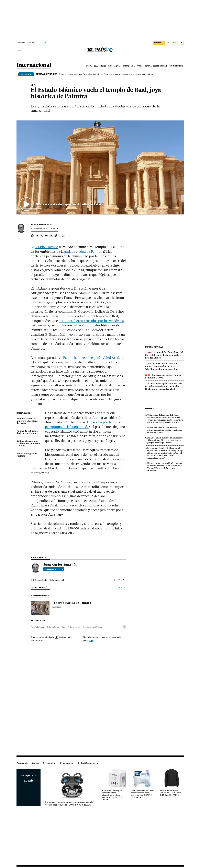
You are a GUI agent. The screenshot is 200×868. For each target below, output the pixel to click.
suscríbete (159, 43)
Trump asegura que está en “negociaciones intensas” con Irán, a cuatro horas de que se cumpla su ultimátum (95, 74)
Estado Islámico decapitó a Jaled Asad (91, 358)
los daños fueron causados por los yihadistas (91, 321)
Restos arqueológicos (92, 627)
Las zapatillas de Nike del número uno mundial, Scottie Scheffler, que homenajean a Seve (162, 366)
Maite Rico (57, 607)
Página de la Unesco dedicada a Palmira (27, 432)
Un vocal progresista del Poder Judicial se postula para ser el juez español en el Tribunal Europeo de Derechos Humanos (165, 467)
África (140, 66)
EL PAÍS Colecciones (88, 763)
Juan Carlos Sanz (42, 225)
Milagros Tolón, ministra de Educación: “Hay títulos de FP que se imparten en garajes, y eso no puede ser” (165, 440)
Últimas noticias (176, 66)
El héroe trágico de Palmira (27, 455)
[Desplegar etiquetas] (124, 627)
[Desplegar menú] (19, 50)
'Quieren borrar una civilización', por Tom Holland (28, 444)
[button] (100, 167)
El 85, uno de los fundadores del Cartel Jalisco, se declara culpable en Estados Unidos (164, 355)
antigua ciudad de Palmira (83, 251)
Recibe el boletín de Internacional (49, 580)
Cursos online (49, 763)
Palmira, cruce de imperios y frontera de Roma (27, 421)
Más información (39, 640)
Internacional (34, 65)
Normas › (123, 588)
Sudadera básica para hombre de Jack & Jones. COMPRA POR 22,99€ (171, 793)
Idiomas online (67, 763)
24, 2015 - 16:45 (49, 228)
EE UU (96, 66)
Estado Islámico (46, 247)
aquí (91, 640)
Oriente (126, 66)
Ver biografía (54, 569)
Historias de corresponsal (156, 66)
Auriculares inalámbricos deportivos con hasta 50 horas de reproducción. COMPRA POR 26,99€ (70, 804)
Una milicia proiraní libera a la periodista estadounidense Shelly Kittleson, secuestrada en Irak (164, 386)
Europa (89, 66)
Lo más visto (152, 409)
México (103, 66)
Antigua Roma (53, 627)
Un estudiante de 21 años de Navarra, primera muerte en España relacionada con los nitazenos (165, 430)
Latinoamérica (114, 66)
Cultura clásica (74, 627)
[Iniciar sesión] (175, 43)
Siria (33, 85)
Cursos (36, 763)
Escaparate (22, 763)
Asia (133, 66)
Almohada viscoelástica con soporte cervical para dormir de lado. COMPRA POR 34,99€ (143, 794)
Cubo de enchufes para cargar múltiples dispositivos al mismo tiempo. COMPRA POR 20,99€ (112, 795)
